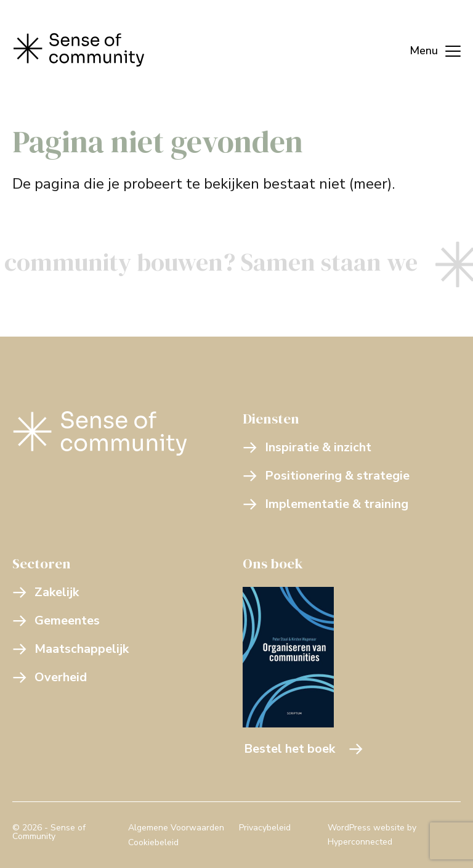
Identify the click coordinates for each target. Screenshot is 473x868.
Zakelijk (46, 592)
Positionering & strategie (326, 476)
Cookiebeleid (153, 842)
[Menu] (429, 49)
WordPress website (366, 828)
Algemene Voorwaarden (176, 828)
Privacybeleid (265, 828)
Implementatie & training (325, 504)
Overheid (50, 677)
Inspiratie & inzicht (307, 447)
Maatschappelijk (71, 649)
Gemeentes (56, 620)
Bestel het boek (304, 749)
